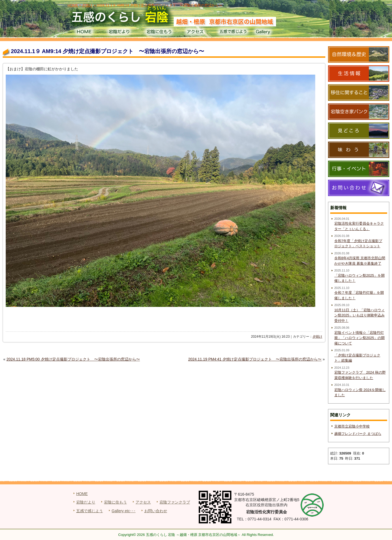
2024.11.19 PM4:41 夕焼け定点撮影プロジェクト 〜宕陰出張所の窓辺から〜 (255, 359)
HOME (84, 33)
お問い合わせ (156, 511)
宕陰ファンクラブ (175, 502)
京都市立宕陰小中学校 (352, 426)
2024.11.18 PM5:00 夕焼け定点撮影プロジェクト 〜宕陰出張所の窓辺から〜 (73, 359)
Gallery (270, 33)
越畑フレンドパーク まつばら (358, 434)
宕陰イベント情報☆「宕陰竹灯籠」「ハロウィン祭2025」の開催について (359, 338)
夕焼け (317, 337)
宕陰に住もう (159, 33)
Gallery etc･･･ (124, 511)
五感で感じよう (233, 33)
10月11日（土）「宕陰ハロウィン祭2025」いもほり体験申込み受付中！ (359, 315)
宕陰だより (121, 33)
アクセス (196, 33)
